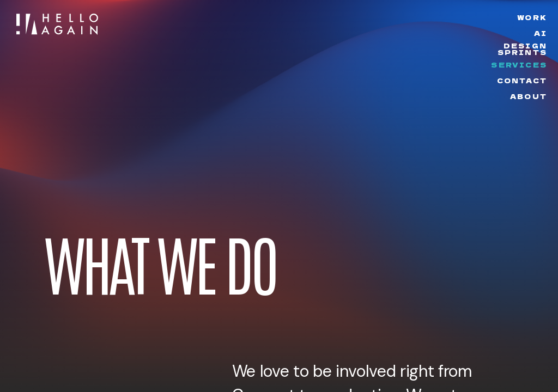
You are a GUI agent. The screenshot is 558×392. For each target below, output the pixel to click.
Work (532, 17)
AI (541, 33)
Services (519, 65)
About (529, 96)
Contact (522, 81)
